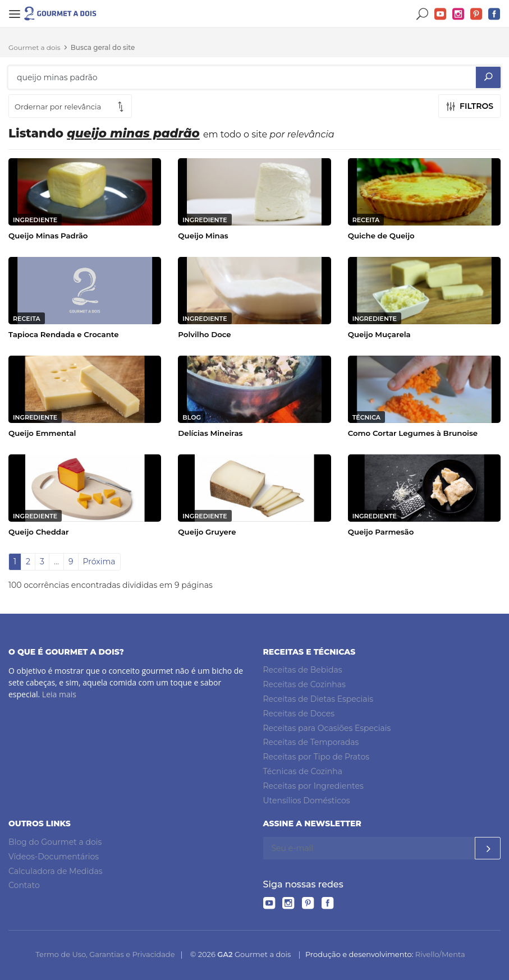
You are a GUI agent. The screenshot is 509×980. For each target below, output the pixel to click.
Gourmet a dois (35, 47)
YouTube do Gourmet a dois (441, 14)
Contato (24, 885)
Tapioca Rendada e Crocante (64, 334)
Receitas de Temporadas (311, 742)
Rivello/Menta (440, 954)
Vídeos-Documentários (54, 857)
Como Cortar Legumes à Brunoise (413, 433)
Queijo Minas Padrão (48, 236)
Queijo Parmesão (381, 532)
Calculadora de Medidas (56, 871)
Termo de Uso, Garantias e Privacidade (105, 954)
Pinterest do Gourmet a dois (476, 14)
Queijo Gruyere (207, 532)
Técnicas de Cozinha (303, 771)
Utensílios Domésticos (307, 800)
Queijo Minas (203, 236)
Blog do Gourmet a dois (55, 842)
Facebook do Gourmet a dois (494, 14)
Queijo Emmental (42, 433)
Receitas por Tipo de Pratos (317, 757)
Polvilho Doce (204, 334)
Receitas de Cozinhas (304, 684)
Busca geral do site (103, 47)
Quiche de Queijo (381, 236)
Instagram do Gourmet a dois (458, 14)
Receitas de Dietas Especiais (318, 699)
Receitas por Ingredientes (313, 786)
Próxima (99, 562)
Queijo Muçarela (379, 334)
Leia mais (59, 694)
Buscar (423, 14)
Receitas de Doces (299, 714)
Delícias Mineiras (210, 433)
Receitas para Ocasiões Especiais (327, 728)
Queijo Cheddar (39, 532)
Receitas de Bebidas (303, 670)
